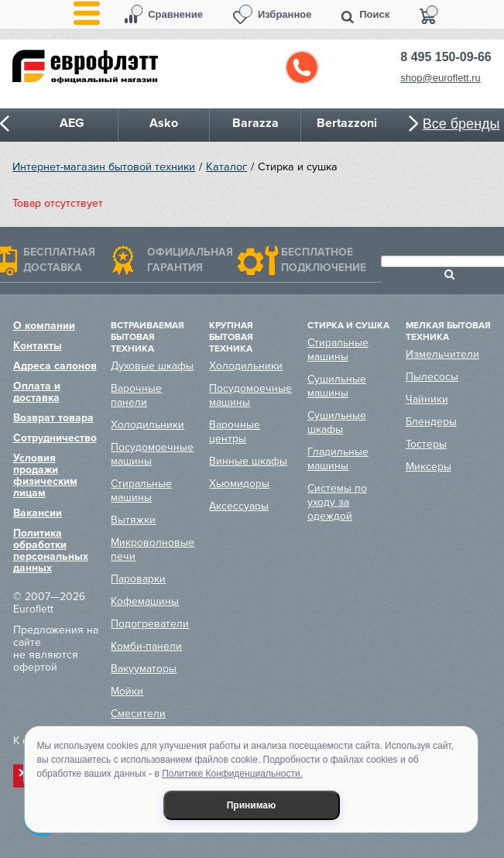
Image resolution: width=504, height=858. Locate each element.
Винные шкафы (248, 461)
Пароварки (138, 579)
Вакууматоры (144, 669)
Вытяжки (133, 520)
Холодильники (147, 425)
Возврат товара (53, 418)
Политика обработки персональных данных (51, 551)
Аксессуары (239, 506)
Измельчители (442, 354)
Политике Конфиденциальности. (232, 774)
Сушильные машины (337, 386)
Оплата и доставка (37, 392)
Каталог (226, 167)
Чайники (427, 399)
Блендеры (431, 422)
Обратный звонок (302, 67)
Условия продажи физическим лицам (45, 475)
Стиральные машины (141, 491)
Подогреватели (150, 624)
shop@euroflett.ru (441, 78)
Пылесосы (432, 377)
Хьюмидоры (239, 484)
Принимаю (252, 805)
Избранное (285, 14)
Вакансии (38, 513)
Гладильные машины (338, 459)
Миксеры (429, 467)
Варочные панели (136, 395)
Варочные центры (235, 432)
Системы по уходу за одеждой (337, 502)
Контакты (38, 346)
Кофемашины (145, 601)
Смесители (138, 714)
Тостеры (426, 444)
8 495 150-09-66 (446, 57)
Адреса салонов (55, 366)
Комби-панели (146, 646)
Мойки (127, 691)
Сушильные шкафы (337, 422)
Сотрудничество (55, 438)
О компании (44, 326)
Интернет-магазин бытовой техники (104, 167)
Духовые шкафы (152, 366)
